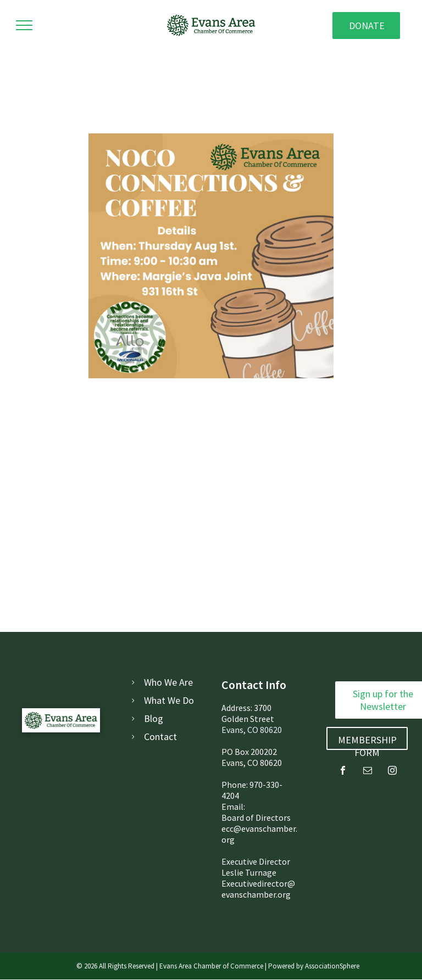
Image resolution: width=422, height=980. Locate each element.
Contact (160, 737)
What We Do (169, 700)
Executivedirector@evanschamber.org (258, 889)
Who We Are (168, 682)
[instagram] (392, 772)
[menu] (24, 25)
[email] (368, 772)
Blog (154, 718)
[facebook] (343, 772)
